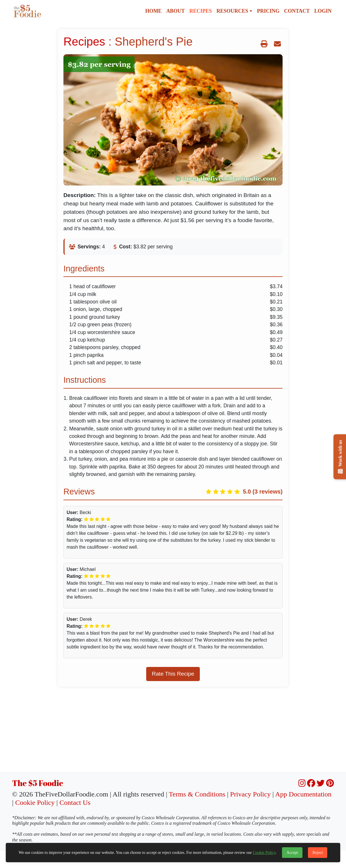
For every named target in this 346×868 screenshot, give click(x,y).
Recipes (201, 11)
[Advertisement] (173, 732)
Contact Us (75, 803)
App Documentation (303, 794)
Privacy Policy (250, 794)
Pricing (268, 11)
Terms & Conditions (197, 794)
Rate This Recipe (173, 674)
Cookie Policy (35, 803)
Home (154, 11)
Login (323, 11)
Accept (292, 853)
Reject (318, 853)
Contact (297, 11)
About (176, 11)
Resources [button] (232, 11)
